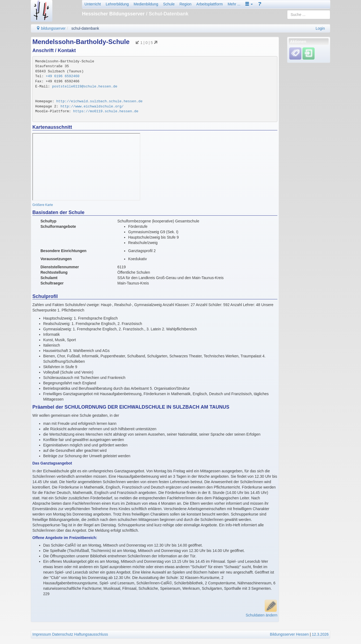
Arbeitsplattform (210, 4)
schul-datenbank (85, 28)
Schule (169, 4)
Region (185, 4)
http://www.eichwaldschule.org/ (92, 106)
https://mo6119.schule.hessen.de (106, 111)
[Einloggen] (309, 53)
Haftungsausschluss (91, 634)
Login (320, 28)
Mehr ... (234, 4)
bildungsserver (51, 28)
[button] (249, 4)
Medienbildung (146, 4)
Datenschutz (63, 634)
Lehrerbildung (117, 4)
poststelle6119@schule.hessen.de (85, 87)
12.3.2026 (320, 634)
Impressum (42, 634)
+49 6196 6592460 (63, 76)
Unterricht (93, 4)
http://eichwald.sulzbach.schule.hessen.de (100, 101)
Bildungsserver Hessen (289, 634)
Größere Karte (43, 205)
